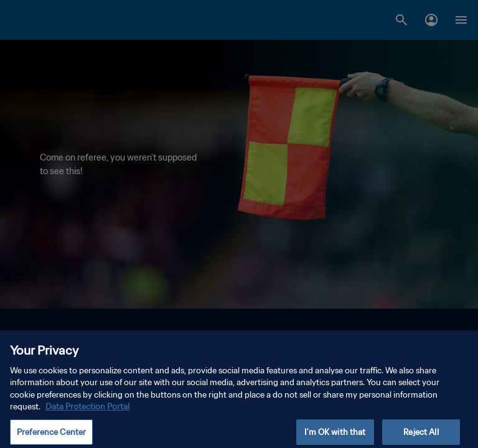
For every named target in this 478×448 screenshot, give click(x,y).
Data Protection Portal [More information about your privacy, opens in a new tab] (87, 412)
